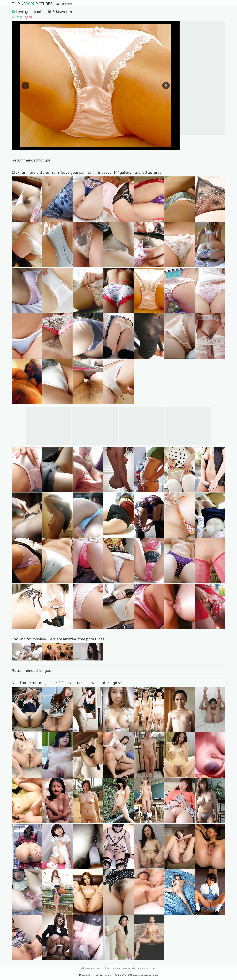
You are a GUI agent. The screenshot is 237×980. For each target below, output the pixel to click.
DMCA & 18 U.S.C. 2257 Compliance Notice (137, 975)
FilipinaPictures (32, 4)
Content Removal (103, 975)
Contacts (85, 975)
